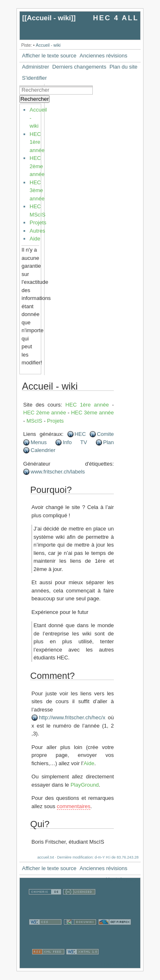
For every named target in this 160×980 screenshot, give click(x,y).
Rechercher (34, 99)
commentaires (74, 806)
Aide (35, 239)
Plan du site (123, 67)
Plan (108, 442)
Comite (105, 434)
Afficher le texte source (49, 56)
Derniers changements (79, 67)
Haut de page (122, 879)
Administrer (35, 67)
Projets (38, 222)
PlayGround (85, 785)
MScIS (34, 421)
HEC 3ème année (37, 190)
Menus (39, 442)
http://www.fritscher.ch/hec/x (72, 717)
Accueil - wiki (49, 18)
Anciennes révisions (104, 56)
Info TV (75, 442)
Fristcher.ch (114, 964)
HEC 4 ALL (116, 18)
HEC (80, 434)
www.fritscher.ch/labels (58, 472)
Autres (38, 231)
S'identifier (34, 78)
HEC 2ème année (37, 166)
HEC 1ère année (37, 142)
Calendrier (43, 450)
